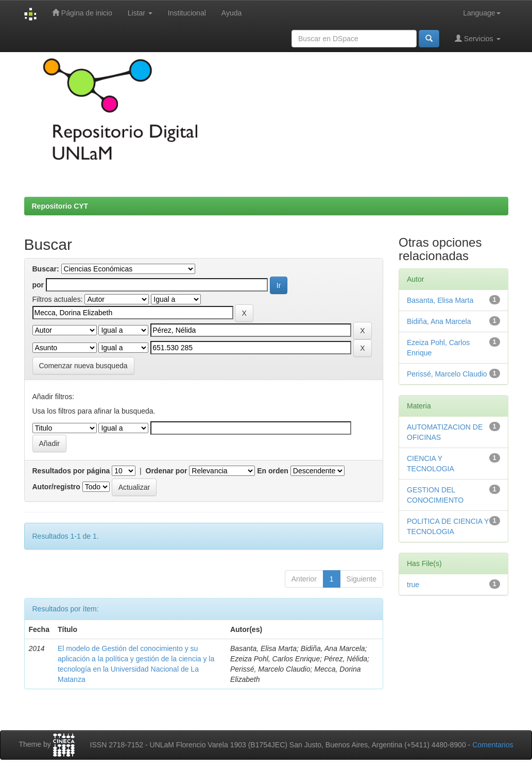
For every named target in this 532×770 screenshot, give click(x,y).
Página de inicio (82, 13)
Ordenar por (167, 471)
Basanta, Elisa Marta (440, 300)
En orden (273, 471)
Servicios (478, 38)
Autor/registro (56, 487)
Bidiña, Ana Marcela (439, 321)
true (413, 585)
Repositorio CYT (60, 206)
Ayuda (231, 13)
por (38, 285)
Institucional (187, 13)
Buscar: (46, 269)
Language (482, 13)
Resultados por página (71, 471)
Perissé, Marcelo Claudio (447, 374)
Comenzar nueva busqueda (83, 366)
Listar (140, 13)
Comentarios (493, 745)
